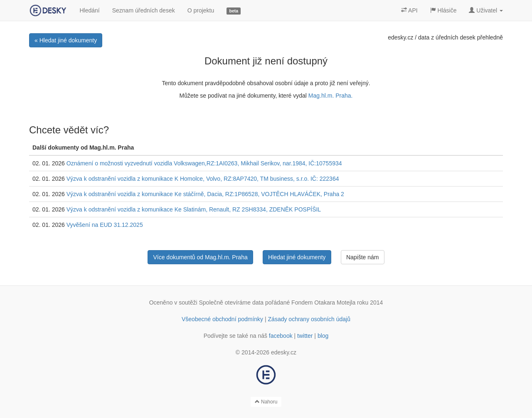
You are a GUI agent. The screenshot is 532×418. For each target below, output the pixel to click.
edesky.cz (400, 37)
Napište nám (363, 257)
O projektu (201, 10)
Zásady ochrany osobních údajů (309, 319)
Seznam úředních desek (144, 10)
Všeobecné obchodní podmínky (222, 319)
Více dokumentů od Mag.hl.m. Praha (200, 257)
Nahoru (266, 402)
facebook (281, 336)
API (409, 10)
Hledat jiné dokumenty (297, 257)
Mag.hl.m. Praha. (331, 96)
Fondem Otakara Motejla (323, 302)
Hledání (89, 10)
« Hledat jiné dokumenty (66, 40)
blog (323, 336)
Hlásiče (443, 10)
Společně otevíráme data (232, 302)
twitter (305, 336)
